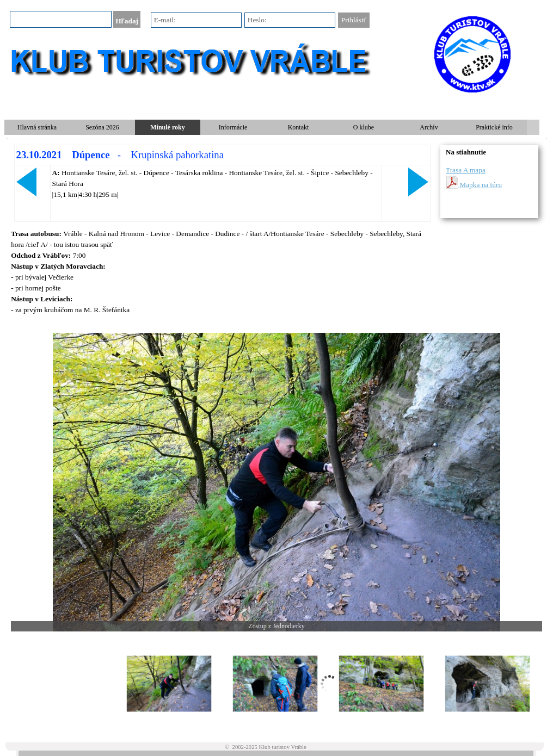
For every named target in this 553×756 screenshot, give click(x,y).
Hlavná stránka (37, 127)
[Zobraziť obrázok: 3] (381, 684)
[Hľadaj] (61, 19)
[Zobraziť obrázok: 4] (487, 684)
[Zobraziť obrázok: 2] (275, 684)
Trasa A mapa (466, 170)
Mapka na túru (474, 182)
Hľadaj (127, 21)
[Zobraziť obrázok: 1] (169, 684)
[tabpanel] (222, 183)
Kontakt (299, 127)
